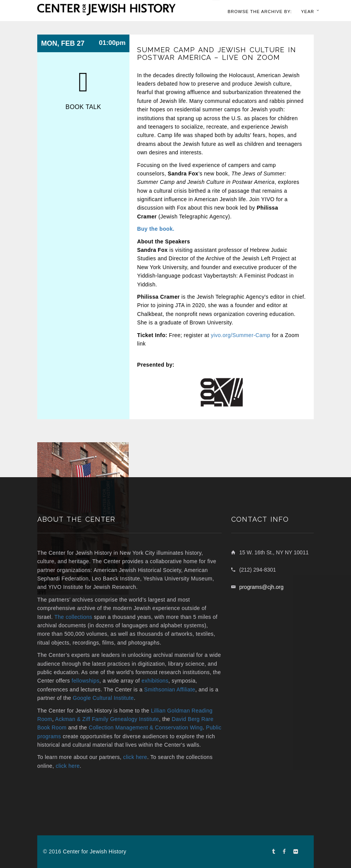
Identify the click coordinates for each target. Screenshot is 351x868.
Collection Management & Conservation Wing (146, 727)
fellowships (85, 681)
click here (135, 757)
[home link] (106, 9)
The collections (74, 617)
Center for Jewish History (95, 851)
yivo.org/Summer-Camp (241, 335)
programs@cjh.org (261, 587)
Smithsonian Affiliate (170, 689)
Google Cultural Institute (103, 698)
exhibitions (155, 681)
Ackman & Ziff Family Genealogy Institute (107, 719)
